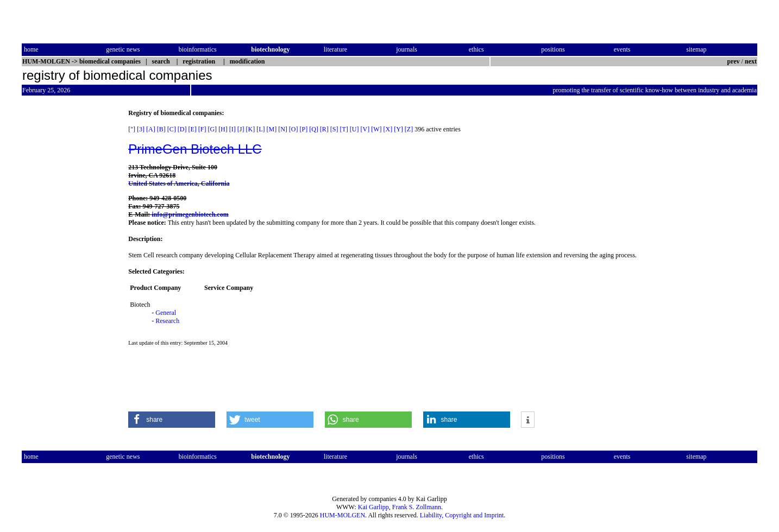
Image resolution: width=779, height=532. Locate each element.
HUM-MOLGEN (343, 515)
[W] (376, 129)
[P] (303, 129)
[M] (271, 129)
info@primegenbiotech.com (190, 214)
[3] (141, 129)
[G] (212, 129)
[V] (365, 129)
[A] (151, 129)
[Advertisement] (67, 272)
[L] (260, 129)
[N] (283, 129)
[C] (172, 129)
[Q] (314, 129)
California (215, 183)
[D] (182, 129)
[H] (223, 129)
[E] (192, 129)
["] (132, 129)
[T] (344, 129)
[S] (334, 129)
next (751, 61)
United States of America (163, 183)
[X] (388, 129)
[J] (241, 129)
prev (734, 61)
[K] (250, 129)
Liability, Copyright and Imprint (462, 515)
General (166, 313)
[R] (324, 129)
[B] (161, 129)
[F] (202, 129)
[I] (233, 129)
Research (167, 321)
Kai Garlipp (373, 507)
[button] (172, 420)
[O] (294, 129)
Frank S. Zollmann (417, 507)
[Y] (398, 129)
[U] (354, 129)
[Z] (409, 129)
